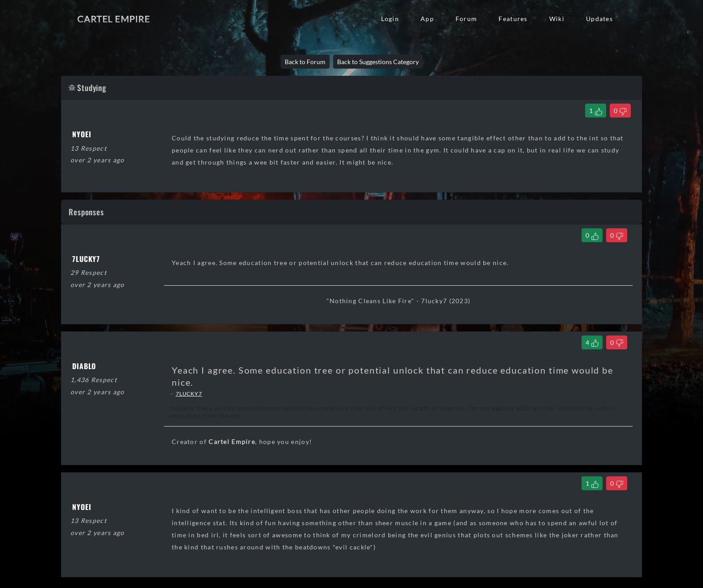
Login (390, 19)
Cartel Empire (113, 19)
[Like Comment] (592, 235)
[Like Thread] (596, 111)
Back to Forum (305, 62)
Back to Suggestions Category (378, 62)
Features (513, 19)
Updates (599, 19)
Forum (466, 19)
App (427, 19)
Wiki (557, 19)
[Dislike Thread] (620, 111)
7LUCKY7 (189, 394)
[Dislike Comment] (617, 235)
